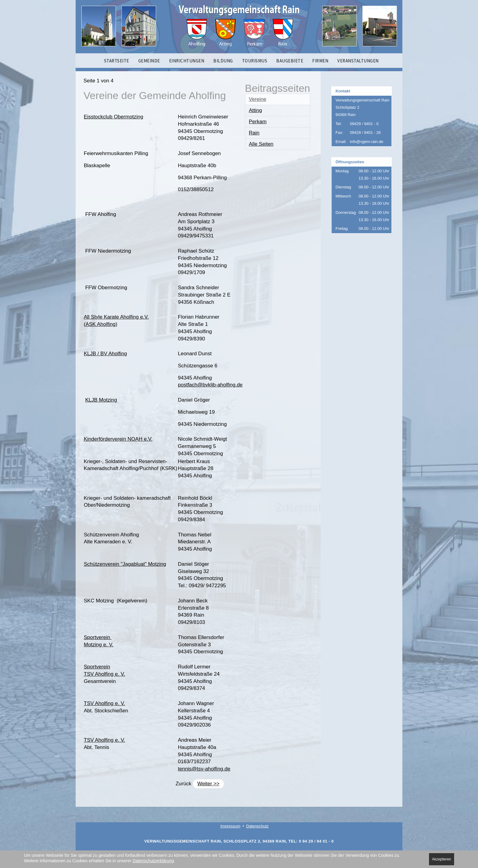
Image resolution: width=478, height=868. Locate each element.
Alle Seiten (261, 144)
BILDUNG (223, 61)
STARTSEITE (117, 61)
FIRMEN (320, 61)
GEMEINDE (149, 61)
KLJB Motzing (101, 400)
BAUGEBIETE (290, 61)
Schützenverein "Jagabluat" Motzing (125, 564)
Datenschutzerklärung (153, 861)
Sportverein (98, 637)
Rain (254, 133)
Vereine (258, 99)
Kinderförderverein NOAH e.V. (118, 439)
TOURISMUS (255, 61)
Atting (255, 110)
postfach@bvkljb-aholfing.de (210, 385)
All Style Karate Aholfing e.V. (116, 317)
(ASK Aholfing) (101, 324)
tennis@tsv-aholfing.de (204, 769)
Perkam (258, 122)
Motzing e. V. (99, 645)
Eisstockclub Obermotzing (114, 117)
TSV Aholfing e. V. (104, 674)
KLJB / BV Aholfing (105, 354)
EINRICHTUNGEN (187, 61)
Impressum (230, 826)
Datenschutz (257, 826)
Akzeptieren (442, 859)
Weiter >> (208, 784)
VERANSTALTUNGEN (358, 61)
